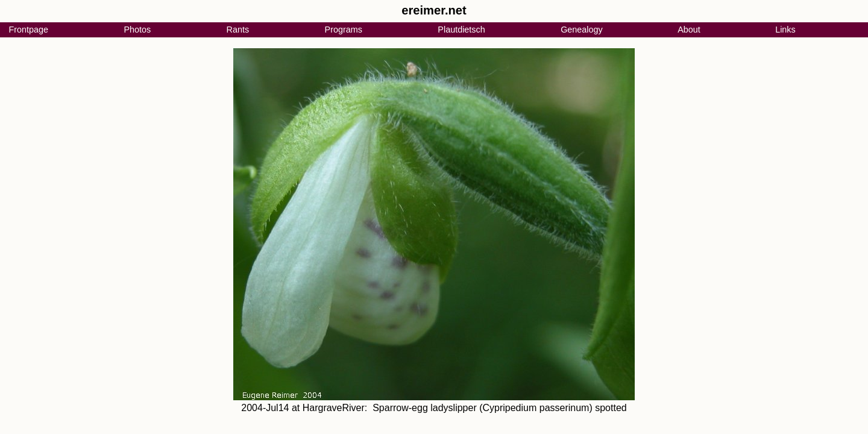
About (689, 30)
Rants (238, 30)
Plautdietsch (461, 30)
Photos (137, 30)
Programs (344, 30)
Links (785, 30)
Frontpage (28, 30)
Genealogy (582, 30)
